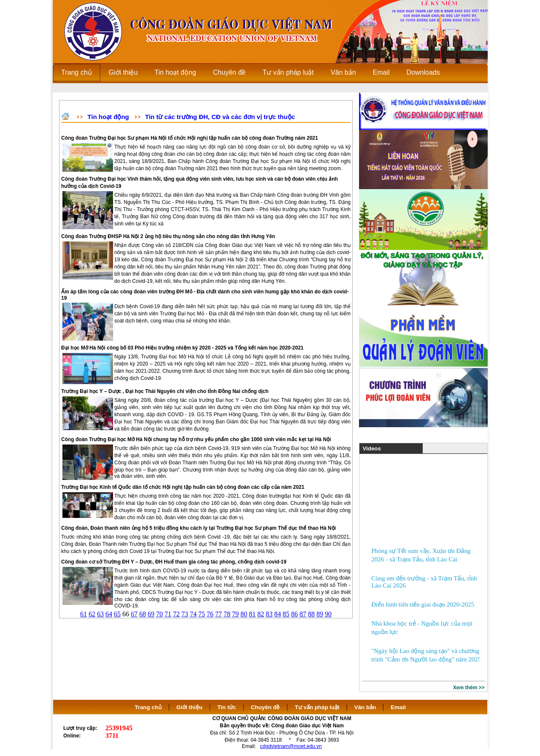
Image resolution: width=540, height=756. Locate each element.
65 (117, 614)
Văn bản (366, 707)
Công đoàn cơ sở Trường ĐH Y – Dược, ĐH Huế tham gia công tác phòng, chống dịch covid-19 (174, 562)
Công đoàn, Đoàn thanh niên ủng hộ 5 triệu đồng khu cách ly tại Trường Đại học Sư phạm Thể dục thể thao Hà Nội (198, 528)
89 (320, 614)
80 (244, 614)
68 (143, 614)
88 (311, 614)
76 (210, 614)
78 (227, 614)
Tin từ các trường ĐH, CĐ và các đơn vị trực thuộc (220, 117)
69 (151, 614)
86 (294, 614)
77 (219, 614)
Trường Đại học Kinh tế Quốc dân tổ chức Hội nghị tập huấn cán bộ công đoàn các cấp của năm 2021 (183, 487)
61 (84, 614)
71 (168, 614)
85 (286, 614)
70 (159, 614)
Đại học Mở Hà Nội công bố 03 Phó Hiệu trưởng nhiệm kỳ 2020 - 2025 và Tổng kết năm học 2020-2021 (182, 348)
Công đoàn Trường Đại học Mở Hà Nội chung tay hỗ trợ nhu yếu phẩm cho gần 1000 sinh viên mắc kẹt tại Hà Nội (196, 439)
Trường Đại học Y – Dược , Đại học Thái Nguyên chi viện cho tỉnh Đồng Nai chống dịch (165, 391)
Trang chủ (148, 707)
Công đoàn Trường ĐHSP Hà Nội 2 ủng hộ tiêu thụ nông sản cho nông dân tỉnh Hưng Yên (168, 236)
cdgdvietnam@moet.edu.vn (291, 746)
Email (398, 707)
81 (252, 614)
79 (235, 614)
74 (193, 614)
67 (134, 614)
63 (100, 614)
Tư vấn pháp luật (317, 707)
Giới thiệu (189, 707)
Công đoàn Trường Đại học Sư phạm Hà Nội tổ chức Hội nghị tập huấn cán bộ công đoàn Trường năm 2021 (190, 138)
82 (261, 614)
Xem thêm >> (469, 688)
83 (269, 614)
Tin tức (227, 707)
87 (303, 614)
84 (278, 614)
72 (176, 614)
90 (328, 614)
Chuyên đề (266, 707)
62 (92, 614)
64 (109, 614)
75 (202, 614)
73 (185, 614)
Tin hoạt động (108, 117)
